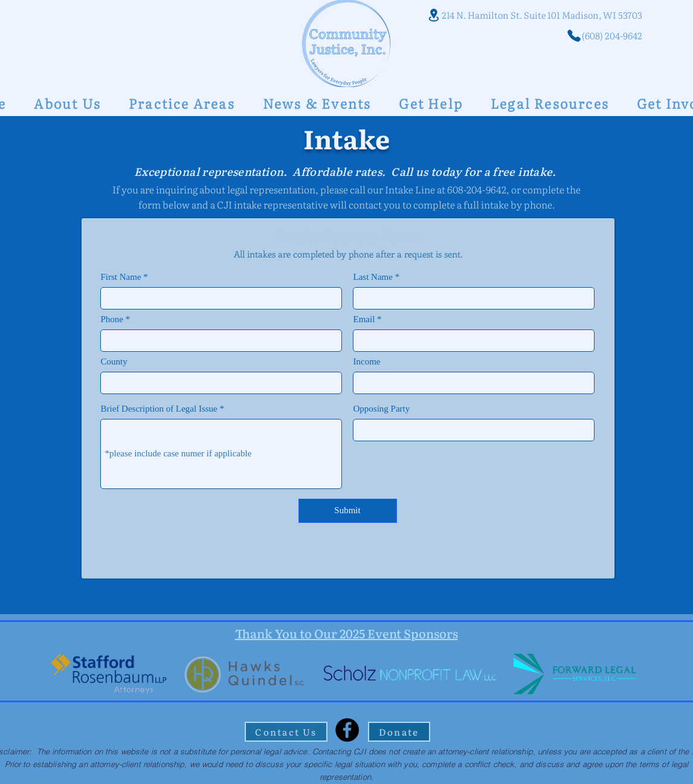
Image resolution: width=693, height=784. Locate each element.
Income (367, 362)
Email (364, 319)
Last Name (373, 277)
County (114, 362)
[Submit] (348, 511)
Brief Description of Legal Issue (159, 409)
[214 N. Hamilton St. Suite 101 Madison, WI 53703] (532, 15)
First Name (121, 277)
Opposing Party (382, 409)
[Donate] (399, 732)
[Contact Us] (286, 732)
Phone (112, 319)
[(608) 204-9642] (592, 35)
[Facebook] (347, 730)
